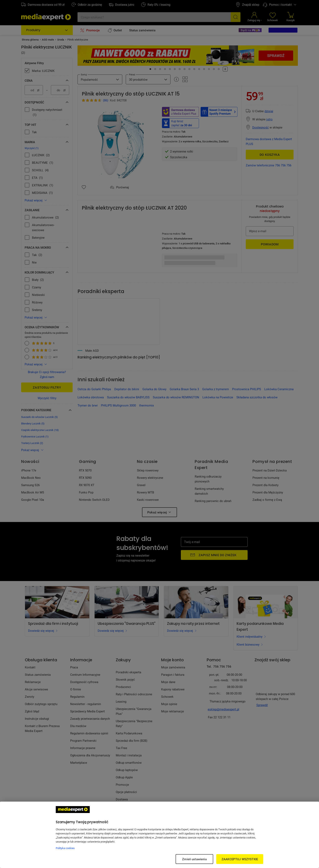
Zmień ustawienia (194, 859)
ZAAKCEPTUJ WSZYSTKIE (240, 859)
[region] (159, 835)
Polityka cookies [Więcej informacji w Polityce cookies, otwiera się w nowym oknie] (65, 848)
